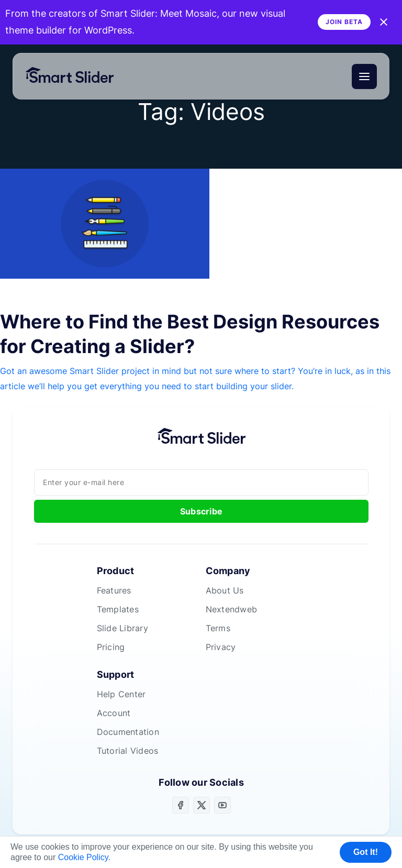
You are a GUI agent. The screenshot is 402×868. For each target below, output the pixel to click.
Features (114, 590)
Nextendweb (232, 609)
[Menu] (364, 76)
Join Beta (344, 22)
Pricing (111, 647)
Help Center (121, 694)
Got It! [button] (366, 852)
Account (114, 713)
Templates (118, 609)
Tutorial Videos (128, 751)
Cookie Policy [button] (83, 857)
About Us (225, 590)
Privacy (221, 647)
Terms (218, 628)
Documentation (128, 732)
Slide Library (122, 628)
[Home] (74, 76)
